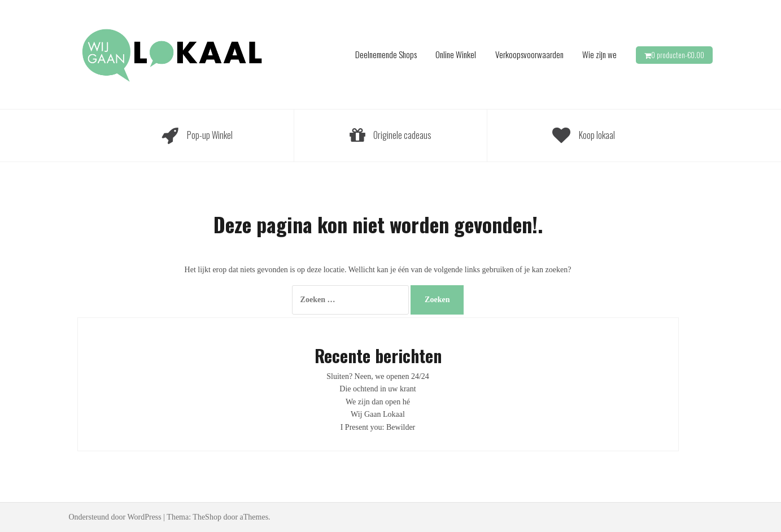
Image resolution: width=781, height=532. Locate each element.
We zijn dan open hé (378, 402)
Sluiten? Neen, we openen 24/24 (378, 376)
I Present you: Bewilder (378, 427)
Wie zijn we (599, 54)
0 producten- (678, 55)
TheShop (207, 517)
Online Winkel (456, 54)
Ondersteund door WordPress (115, 517)
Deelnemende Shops (386, 54)
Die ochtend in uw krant (378, 389)
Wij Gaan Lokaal (378, 414)
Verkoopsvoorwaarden (529, 54)
